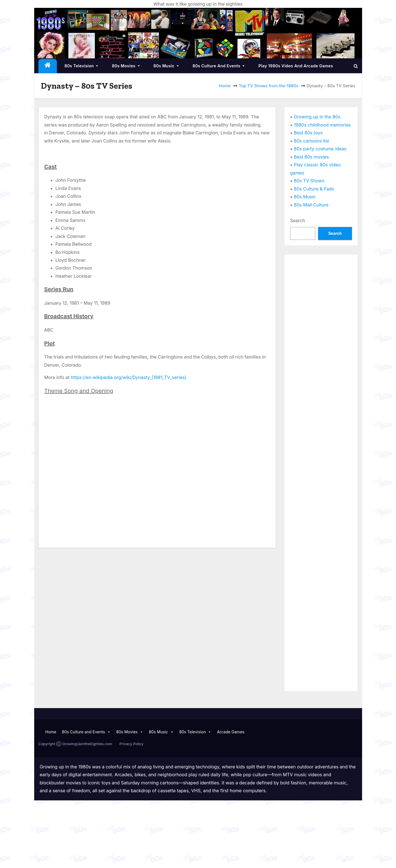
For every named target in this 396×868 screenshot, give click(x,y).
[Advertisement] (321, 344)
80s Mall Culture (311, 205)
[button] (356, 66)
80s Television (81, 66)
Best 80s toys (308, 133)
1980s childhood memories (322, 125)
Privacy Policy (131, 744)
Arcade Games (231, 732)
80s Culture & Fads (314, 189)
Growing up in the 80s (317, 117)
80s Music (166, 66)
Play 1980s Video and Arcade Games (296, 66)
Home (225, 86)
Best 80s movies (312, 157)
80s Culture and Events (219, 66)
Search (297, 221)
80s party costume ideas (320, 149)
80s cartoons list (312, 141)
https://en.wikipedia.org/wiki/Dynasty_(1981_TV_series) (129, 377)
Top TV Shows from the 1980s (269, 86)
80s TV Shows (309, 181)
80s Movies (126, 66)
